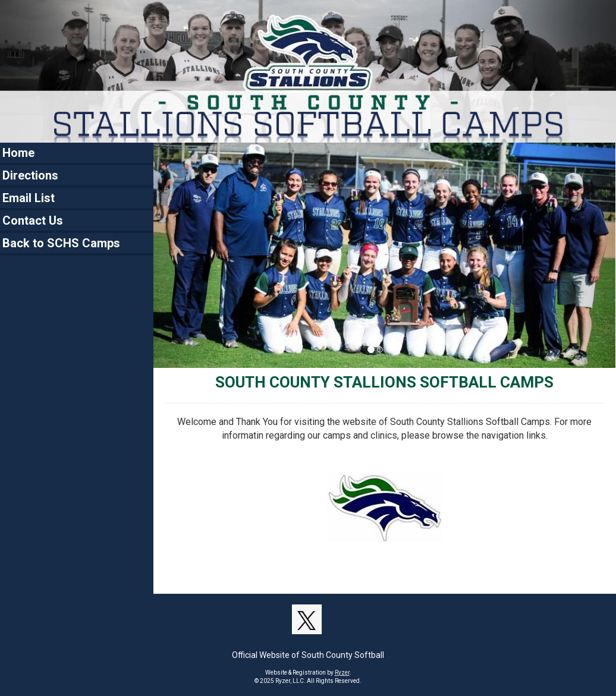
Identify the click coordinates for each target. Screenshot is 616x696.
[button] (188, 255)
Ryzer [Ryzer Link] (342, 673)
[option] (384, 255)
